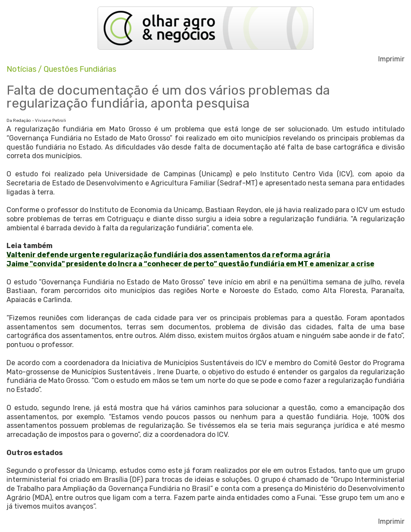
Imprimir (391, 59)
